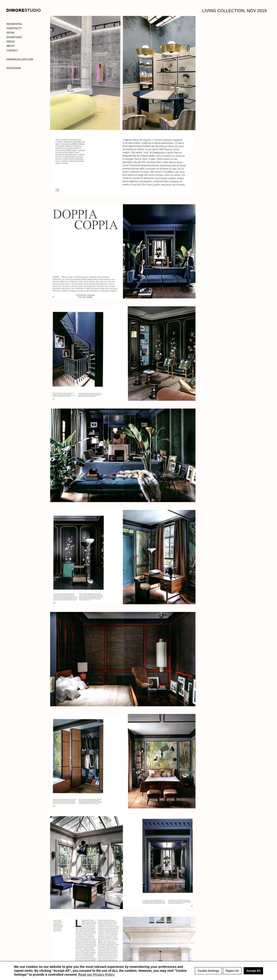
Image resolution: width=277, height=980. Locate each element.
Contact (12, 50)
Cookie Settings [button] (208, 971)
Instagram (14, 68)
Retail (11, 33)
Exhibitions (14, 37)
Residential (14, 24)
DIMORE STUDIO (24, 10)
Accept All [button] (253, 971)
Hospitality (14, 28)
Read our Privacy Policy (96, 975)
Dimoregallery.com (20, 59)
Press (11, 42)
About (11, 46)
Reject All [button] (232, 971)
